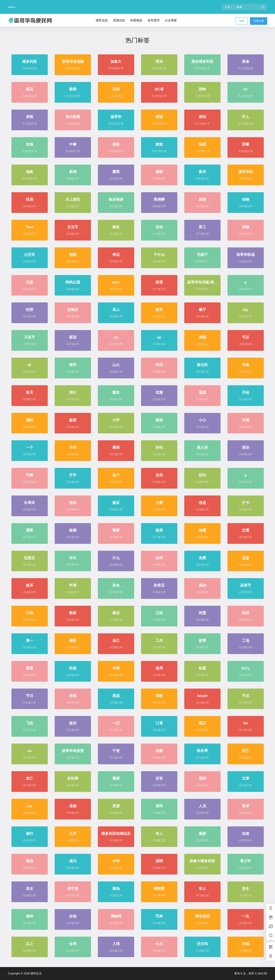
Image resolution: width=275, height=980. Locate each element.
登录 (242, 21)
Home (12, 7)
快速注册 (259, 21)
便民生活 (36, 973)
